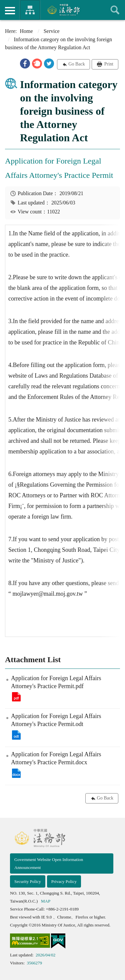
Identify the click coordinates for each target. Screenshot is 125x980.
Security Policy (28, 881)
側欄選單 (10, 11)
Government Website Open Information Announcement (49, 863)
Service (52, 31)
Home (26, 31)
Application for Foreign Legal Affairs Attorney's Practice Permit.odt (16, 735)
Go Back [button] (76, 64)
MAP (46, 901)
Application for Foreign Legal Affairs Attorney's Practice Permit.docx (16, 773)
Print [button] (108, 64)
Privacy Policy (64, 881)
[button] (25, 63)
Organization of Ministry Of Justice (30, 10)
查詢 (115, 10)
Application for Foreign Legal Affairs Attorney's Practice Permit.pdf (16, 697)
